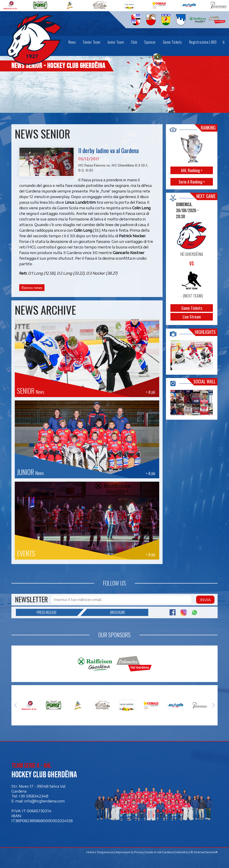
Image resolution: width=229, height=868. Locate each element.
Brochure (106, 612)
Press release (57, 612)
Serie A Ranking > (192, 182)
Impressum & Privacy (130, 852)
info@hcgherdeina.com (45, 801)
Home (90, 852)
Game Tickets (192, 308)
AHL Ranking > (192, 170)
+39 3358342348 (33, 796)
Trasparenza (105, 852)
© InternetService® (204, 852)
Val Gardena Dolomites (173, 852)
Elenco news (32, 288)
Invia (205, 600)
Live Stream (192, 317)
